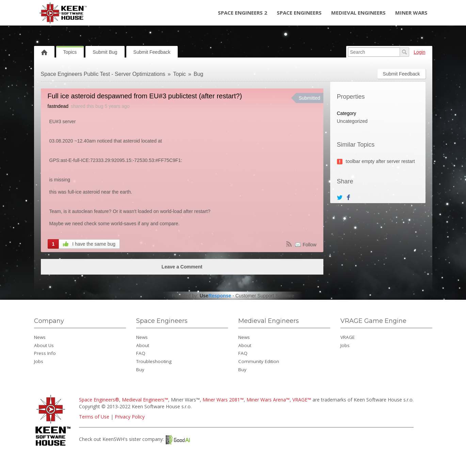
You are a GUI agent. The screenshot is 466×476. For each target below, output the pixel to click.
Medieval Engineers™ (145, 400)
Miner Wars (411, 13)
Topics (70, 52)
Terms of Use (94, 417)
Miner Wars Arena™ (268, 400)
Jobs (39, 361)
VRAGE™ (302, 400)
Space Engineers (299, 13)
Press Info (45, 353)
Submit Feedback (152, 52)
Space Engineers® (99, 400)
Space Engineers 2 (243, 13)
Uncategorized (352, 121)
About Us (44, 345)
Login (419, 52)
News (40, 337)
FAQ (141, 353)
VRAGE (348, 337)
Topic (180, 74)
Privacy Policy (130, 417)
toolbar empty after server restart (380, 161)
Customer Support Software (265, 296)
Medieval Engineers (358, 13)
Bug (198, 74)
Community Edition (259, 361)
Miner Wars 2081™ (223, 400)
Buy (140, 370)
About (143, 345)
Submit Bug (105, 52)
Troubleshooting (154, 361)
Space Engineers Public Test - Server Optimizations (103, 74)
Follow (309, 245)
